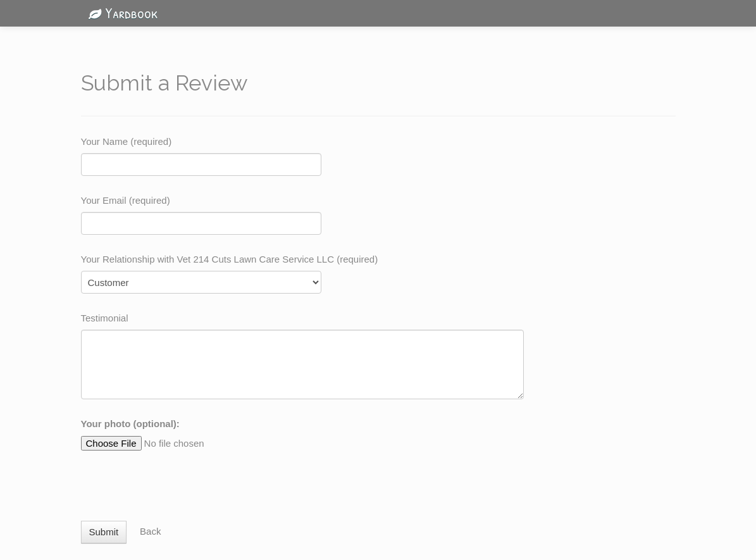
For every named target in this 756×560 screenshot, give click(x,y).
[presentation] (177, 480)
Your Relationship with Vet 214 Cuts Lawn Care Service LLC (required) (230, 259)
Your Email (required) (126, 200)
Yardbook (120, 13)
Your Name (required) (127, 141)
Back (150, 531)
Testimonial (105, 318)
